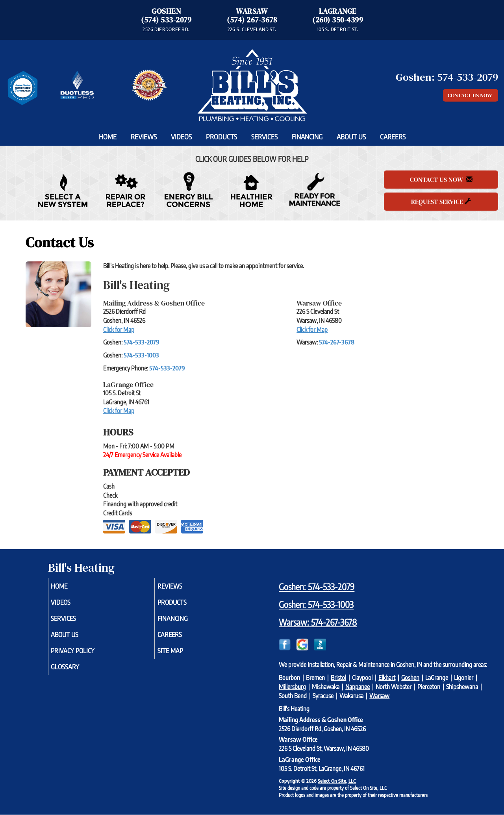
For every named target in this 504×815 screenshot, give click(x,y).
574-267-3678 (337, 342)
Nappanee (358, 687)
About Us (351, 137)
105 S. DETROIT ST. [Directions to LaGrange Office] (338, 29)
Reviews (144, 137)
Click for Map (119, 330)
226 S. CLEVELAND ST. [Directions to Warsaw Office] (252, 29)
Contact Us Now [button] (471, 95)
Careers (393, 137)
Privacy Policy (85, 656)
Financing (307, 137)
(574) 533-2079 (166, 20)
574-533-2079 (142, 342)
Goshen (410, 678)
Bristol (338, 678)
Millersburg (292, 687)
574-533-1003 (141, 355)
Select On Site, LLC (337, 781)
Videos (181, 137)
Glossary (76, 673)
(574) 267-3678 (252, 20)
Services (264, 137)
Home (108, 137)
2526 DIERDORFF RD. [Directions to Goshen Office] (166, 29)
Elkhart (387, 678)
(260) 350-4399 (338, 20)
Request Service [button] (441, 202)
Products (221, 137)
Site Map (181, 656)
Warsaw (379, 696)
